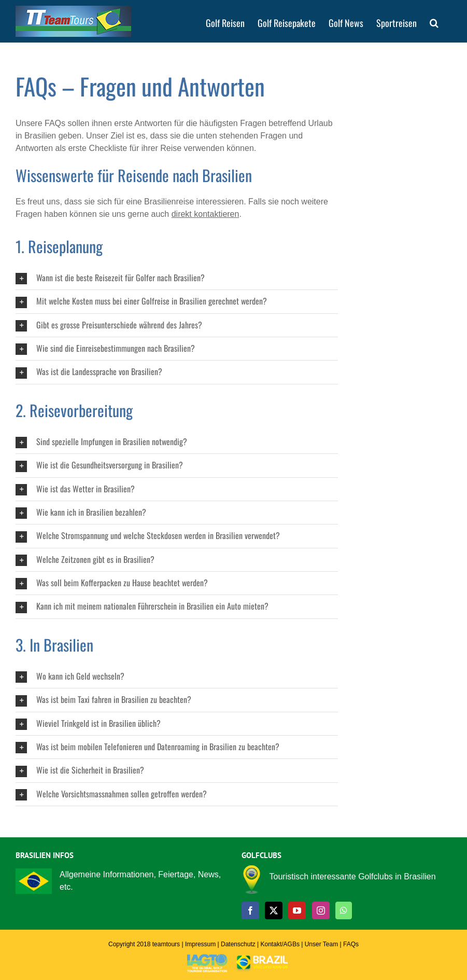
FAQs (351, 944)
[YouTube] (297, 910)
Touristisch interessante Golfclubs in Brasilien (353, 877)
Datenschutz (238, 944)
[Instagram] (321, 910)
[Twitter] (274, 910)
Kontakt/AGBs (280, 944)
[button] (434, 22)
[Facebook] (250, 910)
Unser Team (321, 944)
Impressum (200, 944)
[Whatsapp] (344, 910)
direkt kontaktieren (206, 214)
